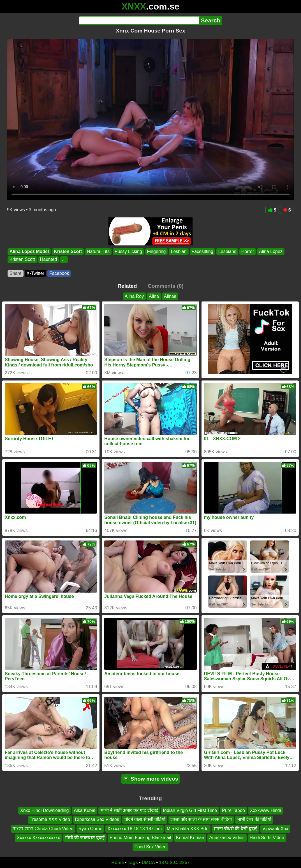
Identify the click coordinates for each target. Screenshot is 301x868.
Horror (248, 251)
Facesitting (202, 251)
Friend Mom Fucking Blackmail (140, 838)
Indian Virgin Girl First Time (190, 810)
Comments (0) (166, 286)
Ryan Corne (90, 829)
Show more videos (151, 779)
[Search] (139, 20)
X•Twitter (35, 273)
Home (118, 863)
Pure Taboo (233, 810)
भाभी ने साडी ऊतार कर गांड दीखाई (129, 810)
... (64, 260)
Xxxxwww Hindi (265, 810)
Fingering (157, 251)
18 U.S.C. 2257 (174, 863)
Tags (133, 863)
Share (16, 273)
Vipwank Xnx (275, 829)
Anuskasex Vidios (227, 838)
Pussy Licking (128, 251)
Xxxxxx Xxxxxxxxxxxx (38, 838)
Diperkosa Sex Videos (97, 820)
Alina (154, 296)
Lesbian (179, 251)
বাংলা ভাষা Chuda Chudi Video (43, 829)
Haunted (49, 260)
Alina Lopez (271, 251)
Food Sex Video (150, 847)
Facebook (59, 273)
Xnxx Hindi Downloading (44, 810)
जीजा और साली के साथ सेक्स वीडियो (201, 820)
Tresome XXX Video (50, 820)
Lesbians (227, 251)
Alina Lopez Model (29, 251)
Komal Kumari (190, 838)
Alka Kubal (84, 810)
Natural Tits (98, 251)
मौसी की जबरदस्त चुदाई (85, 838)
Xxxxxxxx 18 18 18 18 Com (135, 829)
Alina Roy (134, 296)
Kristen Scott (68, 251)
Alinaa (170, 296)
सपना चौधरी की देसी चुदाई (236, 829)
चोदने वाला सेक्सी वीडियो (145, 820)
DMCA (148, 863)
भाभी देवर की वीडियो (254, 820)
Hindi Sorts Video (267, 838)
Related (127, 286)
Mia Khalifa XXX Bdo (188, 829)
